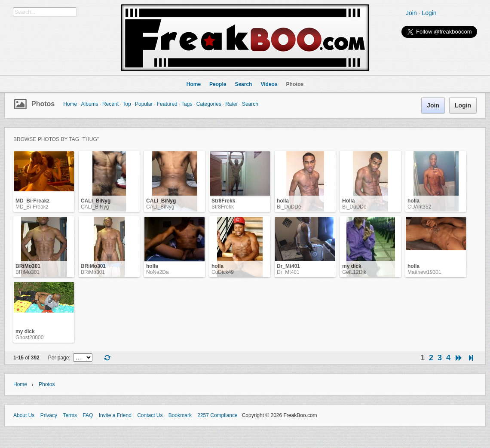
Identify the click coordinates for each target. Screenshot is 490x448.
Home (70, 104)
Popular (144, 104)
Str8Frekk (223, 201)
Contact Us (150, 415)
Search (250, 104)
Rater (231, 104)
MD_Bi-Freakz (32, 201)
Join (411, 13)
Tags (187, 104)
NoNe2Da (158, 272)
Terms (70, 415)
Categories (209, 104)
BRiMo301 (28, 266)
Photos (43, 104)
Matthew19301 (424, 272)
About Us (24, 415)
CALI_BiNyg (96, 201)
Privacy (49, 415)
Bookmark (180, 415)
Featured (167, 104)
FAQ (88, 415)
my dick (352, 266)
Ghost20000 (29, 338)
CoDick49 (223, 272)
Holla (348, 201)
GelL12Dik (354, 272)
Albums (90, 104)
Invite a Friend (115, 415)
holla (283, 201)
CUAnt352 (419, 207)
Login (429, 13)
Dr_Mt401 (288, 266)
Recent (110, 104)
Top (127, 104)
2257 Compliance (217, 415)
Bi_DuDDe (289, 207)
